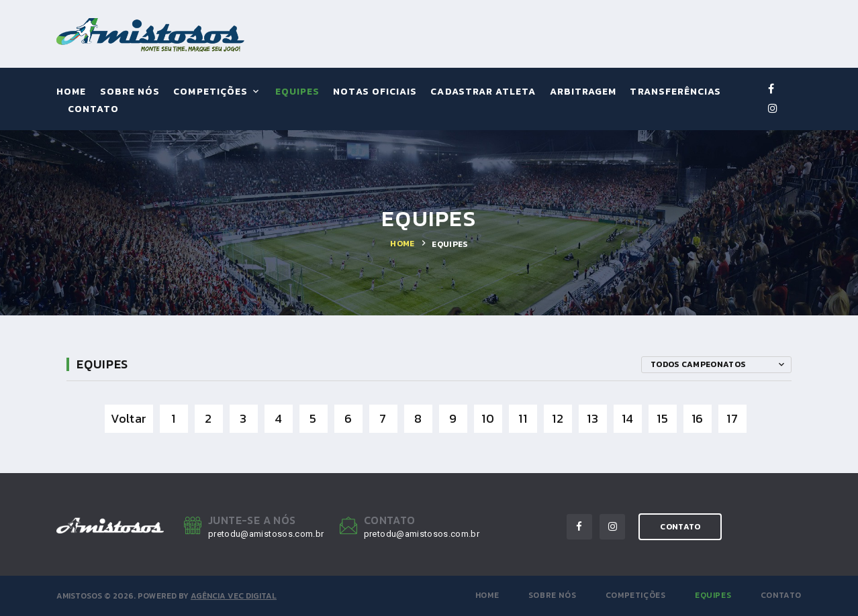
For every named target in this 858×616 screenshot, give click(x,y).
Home (71, 92)
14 (628, 418)
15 (662, 418)
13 (592, 418)
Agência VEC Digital (234, 596)
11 (523, 418)
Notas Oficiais (375, 92)
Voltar (129, 418)
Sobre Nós (130, 92)
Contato (93, 110)
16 (698, 418)
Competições (210, 92)
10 (488, 418)
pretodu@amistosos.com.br (266, 534)
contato (680, 527)
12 (558, 418)
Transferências (675, 92)
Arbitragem (583, 92)
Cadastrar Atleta (483, 92)
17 (732, 418)
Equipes (297, 92)
